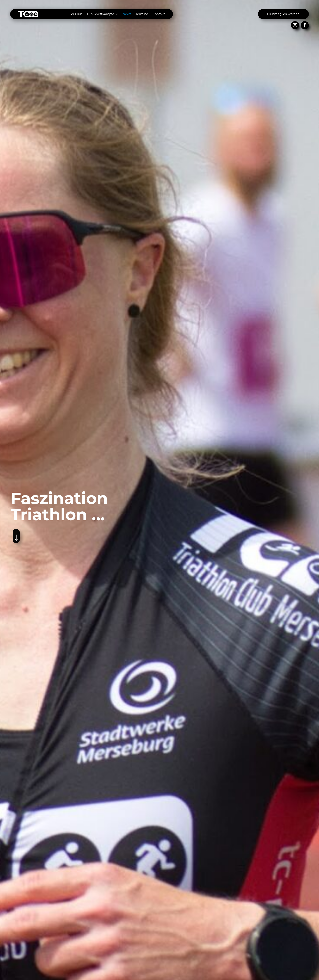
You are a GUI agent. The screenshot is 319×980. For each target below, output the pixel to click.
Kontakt (159, 14)
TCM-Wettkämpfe (100, 14)
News (127, 14)
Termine (142, 14)
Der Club (75, 14)
